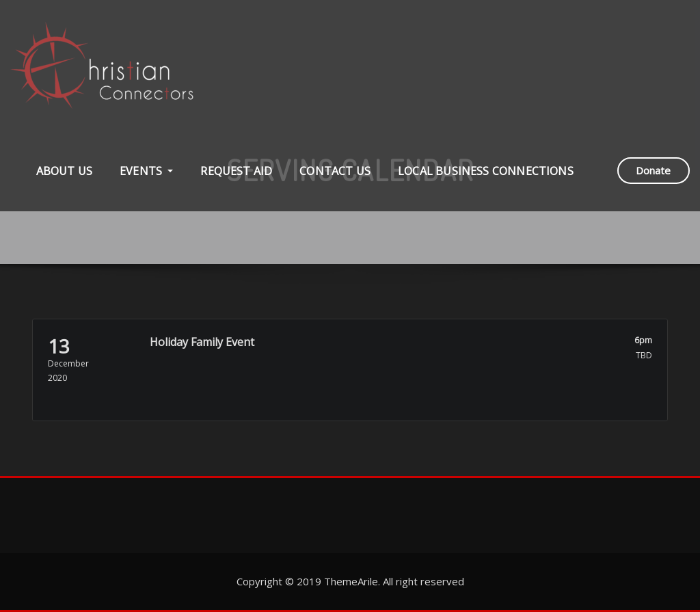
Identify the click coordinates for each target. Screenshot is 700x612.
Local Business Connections (486, 171)
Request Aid (236, 171)
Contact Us (335, 171)
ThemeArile (351, 581)
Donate (653, 170)
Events (146, 171)
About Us (64, 171)
